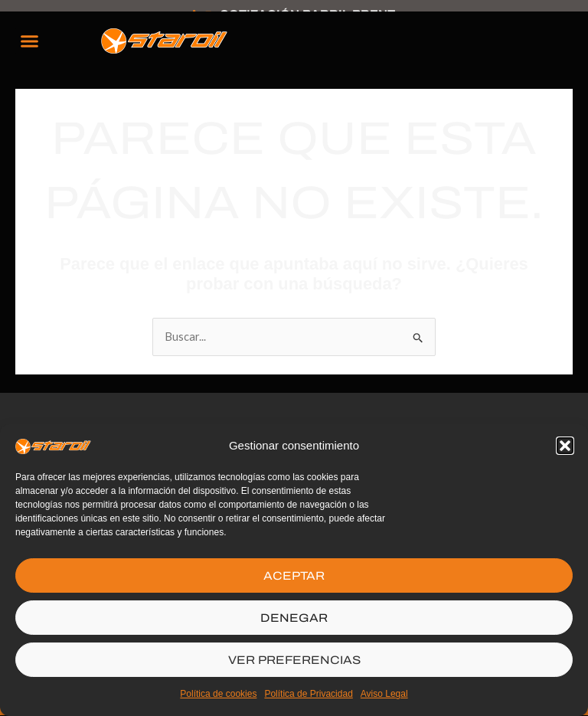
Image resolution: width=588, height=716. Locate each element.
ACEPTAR (294, 576)
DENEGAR (294, 618)
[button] (565, 446)
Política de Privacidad (308, 694)
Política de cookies (218, 694)
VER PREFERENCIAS (294, 660)
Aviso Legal (384, 694)
